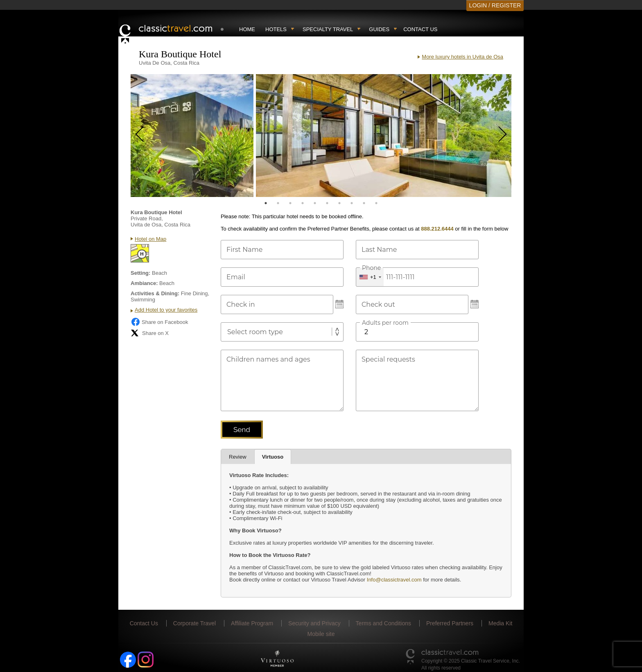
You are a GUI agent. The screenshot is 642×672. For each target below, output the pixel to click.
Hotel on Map (150, 239)
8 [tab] (352, 203)
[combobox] (370, 277)
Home (247, 29)
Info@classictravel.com (394, 580)
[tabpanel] (192, 136)
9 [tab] (364, 203)
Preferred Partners (450, 623)
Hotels (276, 29)
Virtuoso (273, 457)
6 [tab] (327, 203)
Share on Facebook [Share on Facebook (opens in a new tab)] (159, 322)
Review (238, 457)
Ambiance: (144, 283)
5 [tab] (315, 203)
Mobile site (321, 634)
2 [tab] (278, 203)
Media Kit (500, 623)
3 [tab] (290, 203)
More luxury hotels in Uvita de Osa (462, 57)
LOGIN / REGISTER (495, 5)
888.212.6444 (437, 229)
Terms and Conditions (383, 623)
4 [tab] (303, 203)
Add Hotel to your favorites (166, 310)
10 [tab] (376, 203)
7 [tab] (339, 203)
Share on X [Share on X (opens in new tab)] (150, 333)
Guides (379, 29)
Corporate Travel (194, 623)
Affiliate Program (252, 623)
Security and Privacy (314, 623)
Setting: (140, 273)
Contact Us (420, 29)
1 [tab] (266, 203)
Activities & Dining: (155, 293)
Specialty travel (328, 29)
